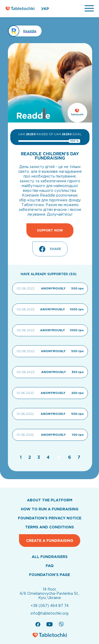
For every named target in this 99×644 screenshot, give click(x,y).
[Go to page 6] (70, 457)
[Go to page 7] (79, 457)
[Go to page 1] (21, 457)
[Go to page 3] (39, 457)
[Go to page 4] (49, 457)
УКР (45, 9)
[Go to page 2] (30, 457)
